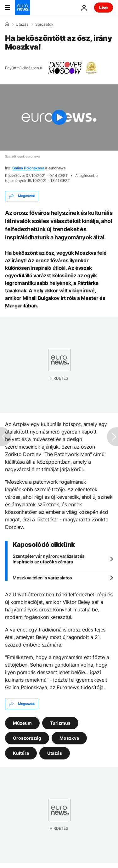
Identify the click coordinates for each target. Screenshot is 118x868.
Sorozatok (44, 24)
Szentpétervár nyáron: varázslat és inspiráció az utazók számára (48, 559)
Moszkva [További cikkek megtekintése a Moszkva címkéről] (69, 738)
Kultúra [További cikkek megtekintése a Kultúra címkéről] (21, 753)
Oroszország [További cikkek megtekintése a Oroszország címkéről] (27, 738)
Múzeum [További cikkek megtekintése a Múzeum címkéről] (22, 723)
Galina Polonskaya (28, 168)
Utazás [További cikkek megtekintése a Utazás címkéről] (55, 753)
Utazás (22, 24)
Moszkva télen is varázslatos (42, 578)
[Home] (7, 24)
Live (104, 7)
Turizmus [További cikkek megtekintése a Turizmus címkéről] (60, 723)
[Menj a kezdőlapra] (23, 8)
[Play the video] (59, 117)
